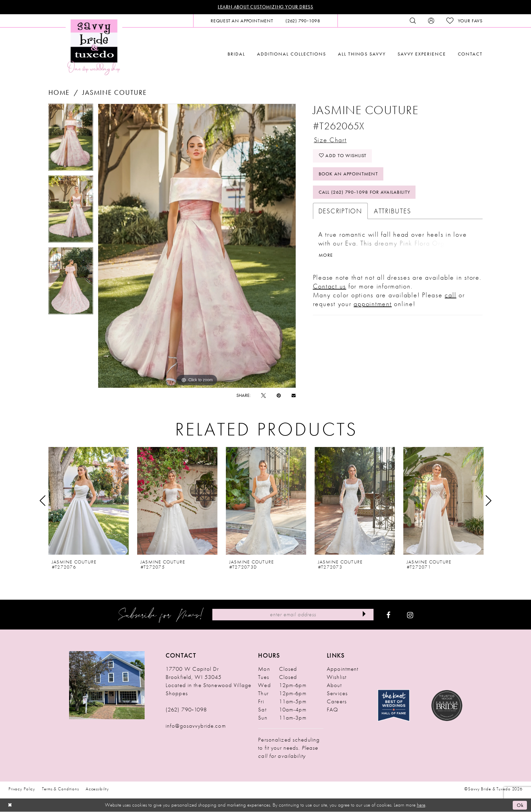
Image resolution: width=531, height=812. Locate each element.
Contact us (330, 288)
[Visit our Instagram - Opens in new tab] (410, 615)
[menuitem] (242, 21)
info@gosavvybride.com (196, 726)
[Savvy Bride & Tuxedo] (94, 47)
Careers (337, 702)
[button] (431, 21)
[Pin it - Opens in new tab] (279, 396)
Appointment (343, 669)
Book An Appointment (348, 175)
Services (337, 693)
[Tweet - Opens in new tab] (263, 396)
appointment (373, 306)
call (450, 297)
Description (340, 213)
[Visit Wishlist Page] (464, 21)
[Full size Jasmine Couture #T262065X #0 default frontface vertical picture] (197, 246)
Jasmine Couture (114, 92)
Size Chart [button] (331, 140)
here (421, 805)
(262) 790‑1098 (186, 710)
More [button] (326, 257)
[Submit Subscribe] (364, 615)
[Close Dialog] (10, 805)
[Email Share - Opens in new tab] (294, 395)
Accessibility (97, 789)
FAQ (333, 710)
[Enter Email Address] (293, 615)
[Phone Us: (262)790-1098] (303, 21)
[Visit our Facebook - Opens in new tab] (388, 615)
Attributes (392, 213)
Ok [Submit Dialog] (520, 805)
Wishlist (337, 677)
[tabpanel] (71, 140)
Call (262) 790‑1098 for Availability (365, 194)
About (334, 685)
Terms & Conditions (60, 789)
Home (59, 92)
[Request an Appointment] (242, 21)
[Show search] (413, 21)
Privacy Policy (22, 789)
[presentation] (89, 501)
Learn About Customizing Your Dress (266, 7)
